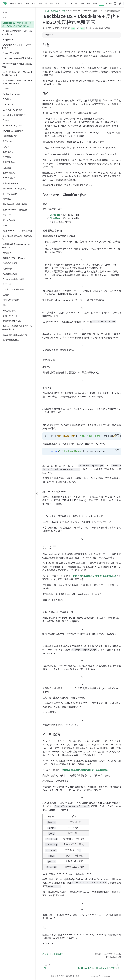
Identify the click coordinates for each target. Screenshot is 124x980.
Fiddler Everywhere (11, 94)
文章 (82, 4)
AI (46, 4)
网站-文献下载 (9, 311)
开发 (20, 4)
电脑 (40, 4)
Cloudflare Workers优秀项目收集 (18, 58)
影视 (5, 225)
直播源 (6, 295)
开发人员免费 (9, 220)
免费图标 (7, 157)
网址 (5, 305)
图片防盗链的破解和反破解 (15, 204)
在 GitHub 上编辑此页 (53, 954)
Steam (6, 120)
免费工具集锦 (9, 162)
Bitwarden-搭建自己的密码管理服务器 (17, 46)
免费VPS (7, 147)
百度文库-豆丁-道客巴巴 (13, 290)
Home (13, 4)
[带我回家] (6, 4)
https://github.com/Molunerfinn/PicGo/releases (85, 770)
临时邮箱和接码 (10, 136)
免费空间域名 (9, 173)
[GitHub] (115, 4)
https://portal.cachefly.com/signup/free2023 (94, 576)
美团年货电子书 (10, 316)
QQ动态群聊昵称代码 (12, 110)
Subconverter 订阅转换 (13, 126)
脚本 (58, 4)
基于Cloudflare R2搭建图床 (15, 210)
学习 (109, 4)
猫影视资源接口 (10, 263)
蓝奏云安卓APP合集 (12, 321)
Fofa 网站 (7, 99)
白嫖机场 (7, 284)
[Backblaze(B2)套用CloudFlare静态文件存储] (93, 966)
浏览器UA (7, 253)
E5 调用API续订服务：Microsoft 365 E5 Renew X (17, 74)
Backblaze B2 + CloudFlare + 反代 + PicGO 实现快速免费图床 (17, 24)
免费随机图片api (10, 183)
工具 (64, 4)
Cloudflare (55, 218)
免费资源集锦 (9, 178)
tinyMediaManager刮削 (13, 131)
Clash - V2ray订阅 (11, 53)
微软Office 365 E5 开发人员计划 (17, 231)
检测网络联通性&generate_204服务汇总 (16, 246)
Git (76, 4)
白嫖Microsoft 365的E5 (13, 279)
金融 (95, 4)
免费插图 (7, 168)
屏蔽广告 (7, 215)
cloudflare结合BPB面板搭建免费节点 (17, 65)
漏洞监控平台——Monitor (14, 258)
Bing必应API (8, 40)
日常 (34, 4)
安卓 (89, 4)
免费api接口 (8, 141)
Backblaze (55, 215)
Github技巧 (8, 105)
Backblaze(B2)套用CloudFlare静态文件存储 (17, 33)
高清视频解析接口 (11, 340)
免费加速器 (8, 152)
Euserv (6, 89)
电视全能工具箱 (10, 274)
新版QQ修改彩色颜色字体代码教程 (17, 238)
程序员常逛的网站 (11, 300)
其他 (102, 4)
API (4, 18)
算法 (51, 4)
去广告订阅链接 (10, 194)
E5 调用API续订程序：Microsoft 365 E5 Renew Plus (17, 82)
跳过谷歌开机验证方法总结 (15, 335)
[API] (53, 966)
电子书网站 (8, 269)
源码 (71, 4)
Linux (27, 4)
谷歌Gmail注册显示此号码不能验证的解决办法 (17, 328)
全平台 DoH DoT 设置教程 (14, 189)
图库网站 (7, 199)
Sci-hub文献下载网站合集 (14, 115)
